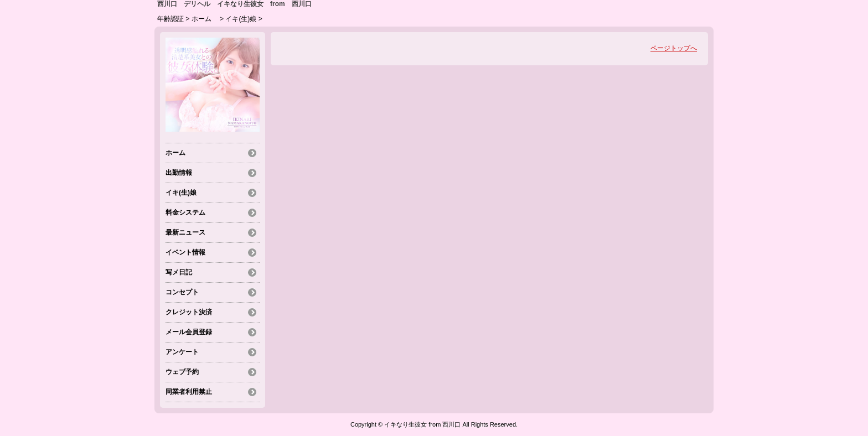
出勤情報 (179, 173)
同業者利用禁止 (189, 392)
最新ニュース (185, 232)
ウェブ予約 (182, 372)
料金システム (185, 212)
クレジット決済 (189, 312)
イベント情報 (185, 252)
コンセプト (182, 292)
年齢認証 (170, 19)
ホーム (205, 19)
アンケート (182, 352)
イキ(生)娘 (241, 19)
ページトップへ (674, 48)
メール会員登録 (189, 332)
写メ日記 (179, 272)
